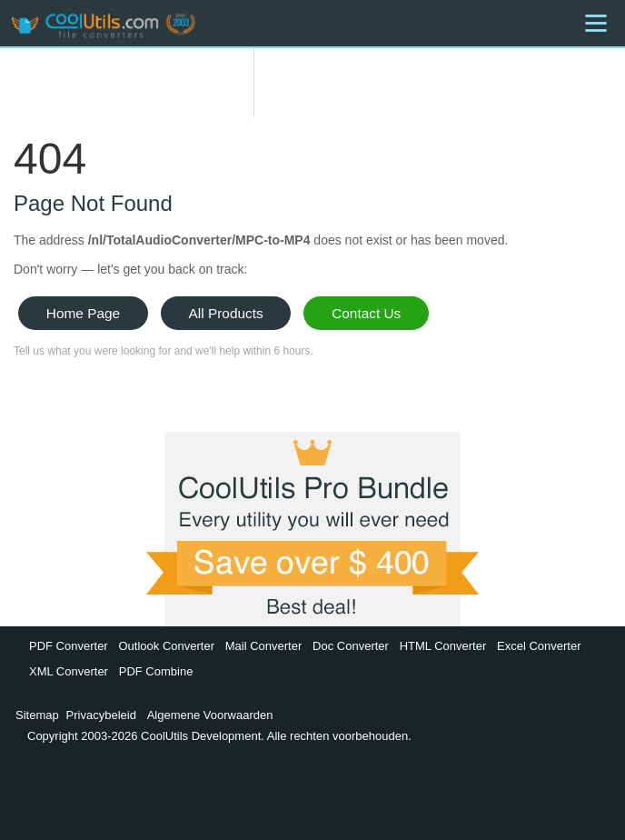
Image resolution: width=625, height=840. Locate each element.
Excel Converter (539, 646)
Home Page (83, 313)
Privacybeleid (101, 715)
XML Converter (69, 671)
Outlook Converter (166, 646)
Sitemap (37, 715)
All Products (226, 313)
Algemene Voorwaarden (210, 715)
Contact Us (366, 313)
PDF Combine (156, 671)
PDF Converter (69, 646)
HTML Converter (443, 646)
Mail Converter (264, 646)
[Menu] (596, 23)
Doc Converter (351, 646)
